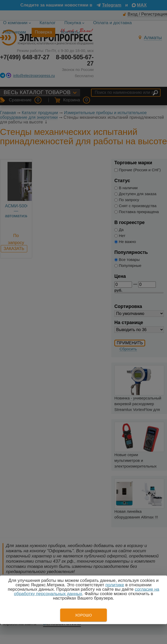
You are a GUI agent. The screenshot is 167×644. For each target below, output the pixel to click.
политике (115, 585)
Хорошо (83, 615)
